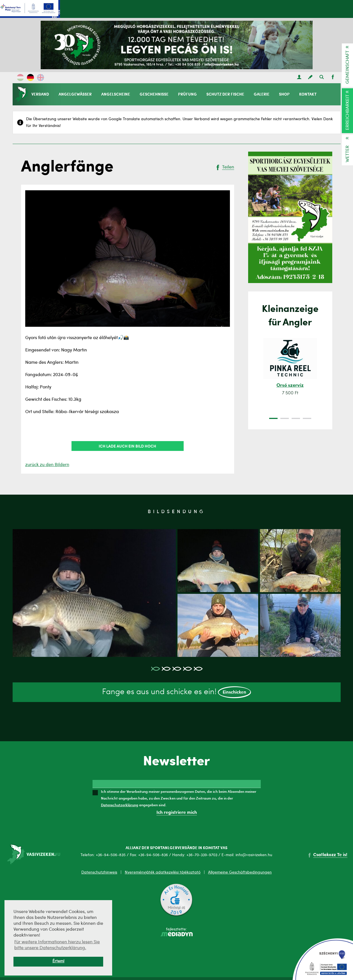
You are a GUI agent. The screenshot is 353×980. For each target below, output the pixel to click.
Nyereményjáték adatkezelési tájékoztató (163, 872)
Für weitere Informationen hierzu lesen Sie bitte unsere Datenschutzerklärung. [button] (57, 945)
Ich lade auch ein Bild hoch (127, 446)
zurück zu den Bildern (47, 465)
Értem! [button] (58, 961)
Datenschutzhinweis (99, 872)
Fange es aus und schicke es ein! (176, 692)
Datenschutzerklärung (120, 805)
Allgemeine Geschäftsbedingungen (240, 872)
